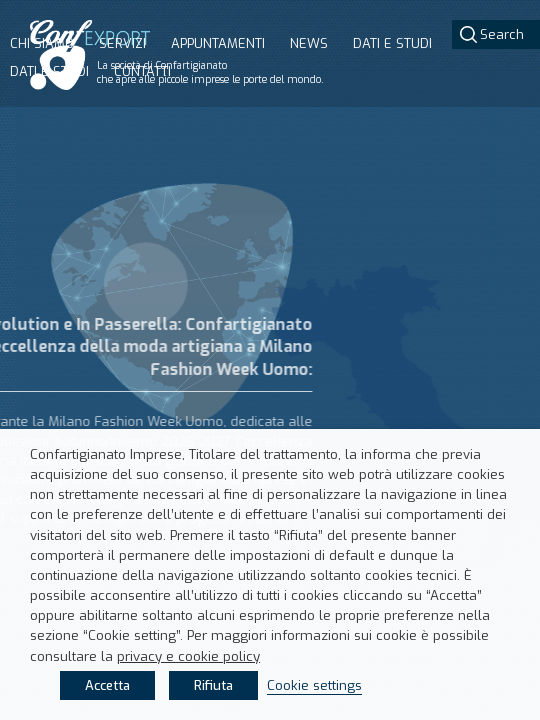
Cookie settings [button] (314, 685)
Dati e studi (49, 71)
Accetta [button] (107, 685)
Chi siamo (42, 43)
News (309, 43)
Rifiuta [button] (213, 685)
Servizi (122, 43)
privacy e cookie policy (188, 656)
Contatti (142, 71)
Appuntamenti (218, 43)
